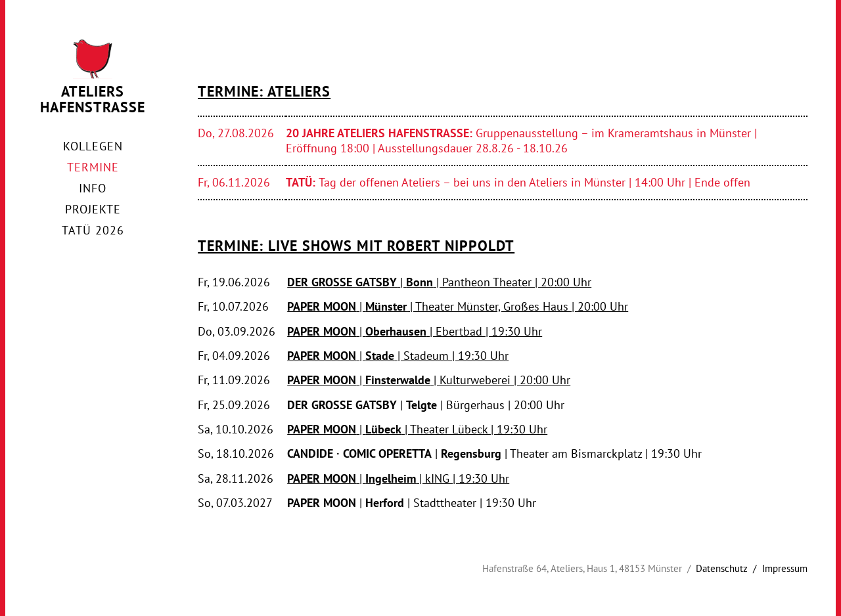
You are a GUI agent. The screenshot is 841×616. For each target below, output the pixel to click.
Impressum (785, 568)
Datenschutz (722, 568)
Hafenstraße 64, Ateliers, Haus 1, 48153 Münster (582, 568)
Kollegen (93, 146)
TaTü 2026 (93, 230)
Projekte (93, 209)
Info (93, 188)
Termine (93, 167)
